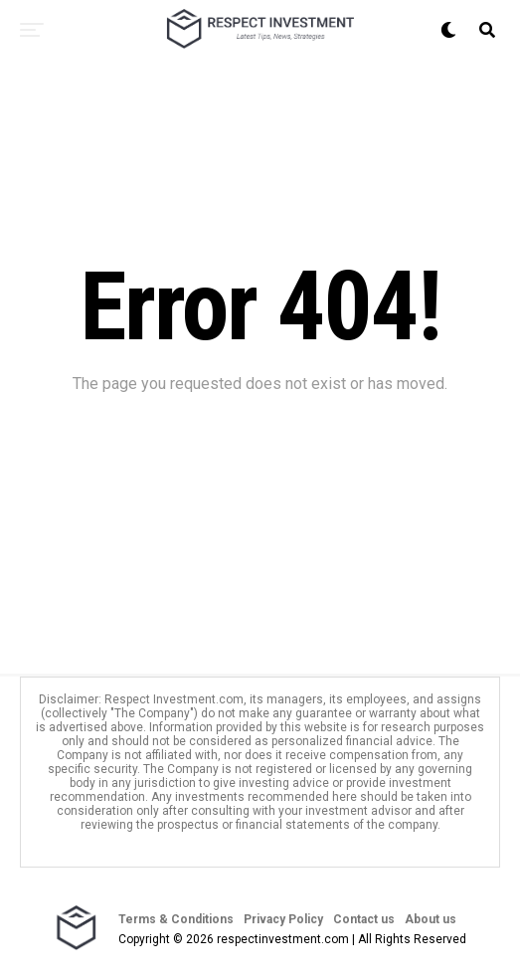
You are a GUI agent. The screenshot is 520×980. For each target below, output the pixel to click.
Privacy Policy (283, 919)
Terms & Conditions (176, 919)
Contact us (364, 919)
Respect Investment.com (174, 699)
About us (431, 919)
